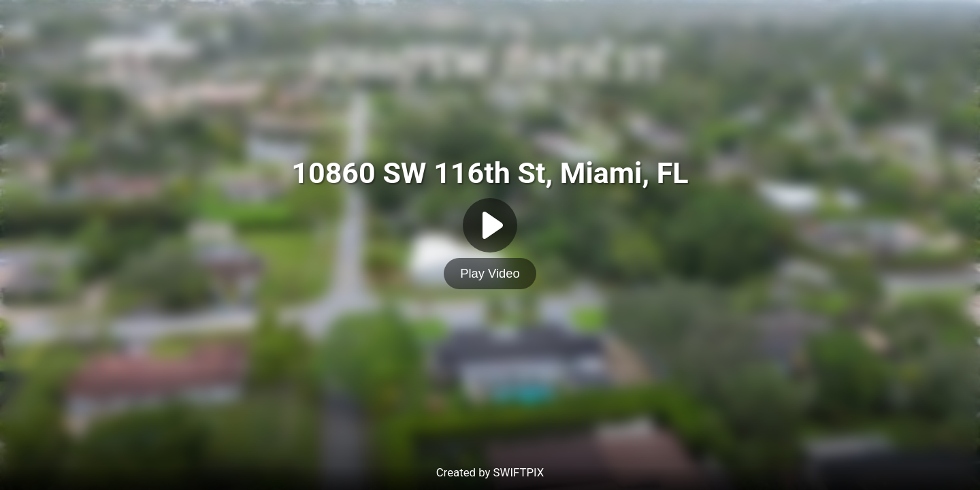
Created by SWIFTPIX (490, 472)
